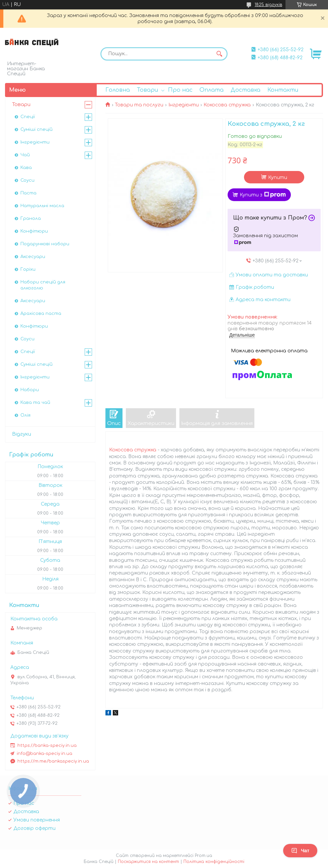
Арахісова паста (41, 314)
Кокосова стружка (227, 105)
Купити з (263, 195)
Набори (30, 390)
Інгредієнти (184, 105)
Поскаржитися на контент (148, 862)
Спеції (28, 117)
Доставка (245, 90)
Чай (25, 155)
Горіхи (28, 269)
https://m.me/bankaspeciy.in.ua (53, 761)
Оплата (212, 90)
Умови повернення (37, 820)
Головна (118, 90)
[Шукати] (219, 54)
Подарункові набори (45, 244)
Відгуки (22, 434)
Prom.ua (203, 856)
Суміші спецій (36, 129)
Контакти (283, 90)
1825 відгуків (268, 5)
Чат (300, 851)
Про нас (180, 90)
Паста (28, 193)
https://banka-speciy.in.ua (47, 746)
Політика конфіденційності (214, 862)
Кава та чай (35, 403)
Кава (26, 168)
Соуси (27, 180)
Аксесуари (33, 257)
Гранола (31, 219)
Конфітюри (34, 231)
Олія (25, 415)
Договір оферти (34, 828)
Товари (147, 90)
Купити (278, 178)
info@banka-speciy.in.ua (45, 754)
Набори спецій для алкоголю (43, 285)
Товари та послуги (139, 105)
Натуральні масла (42, 206)
